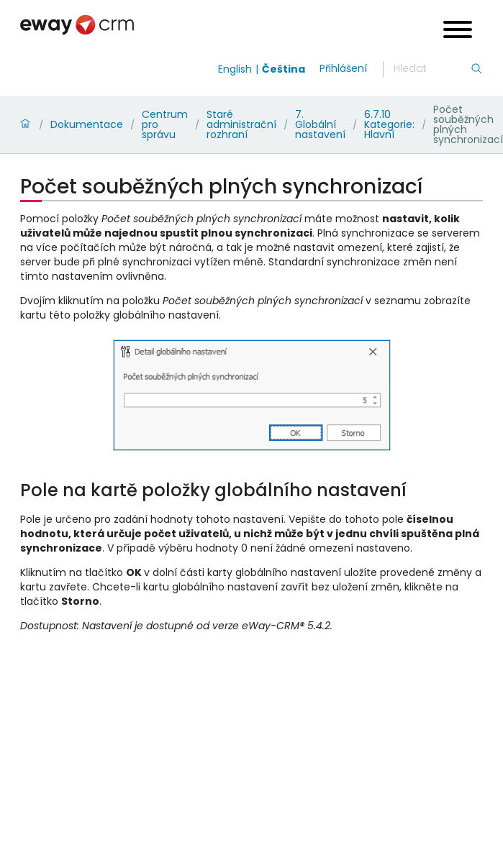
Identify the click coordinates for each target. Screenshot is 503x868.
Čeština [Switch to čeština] (284, 69)
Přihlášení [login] (343, 68)
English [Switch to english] (235, 69)
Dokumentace (87, 124)
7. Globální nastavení (320, 124)
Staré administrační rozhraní (241, 124)
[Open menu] (458, 31)
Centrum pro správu (165, 124)
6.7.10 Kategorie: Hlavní (389, 124)
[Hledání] (432, 69)
